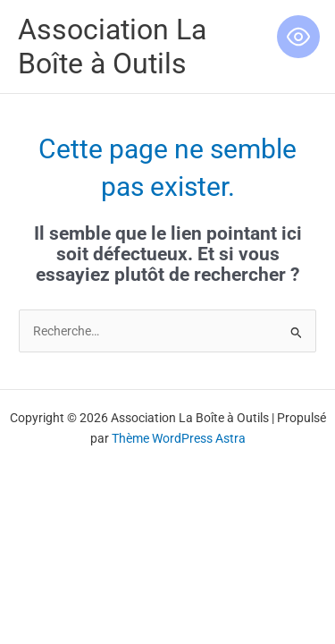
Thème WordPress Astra (179, 438)
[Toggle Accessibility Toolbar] (298, 37)
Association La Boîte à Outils (112, 47)
